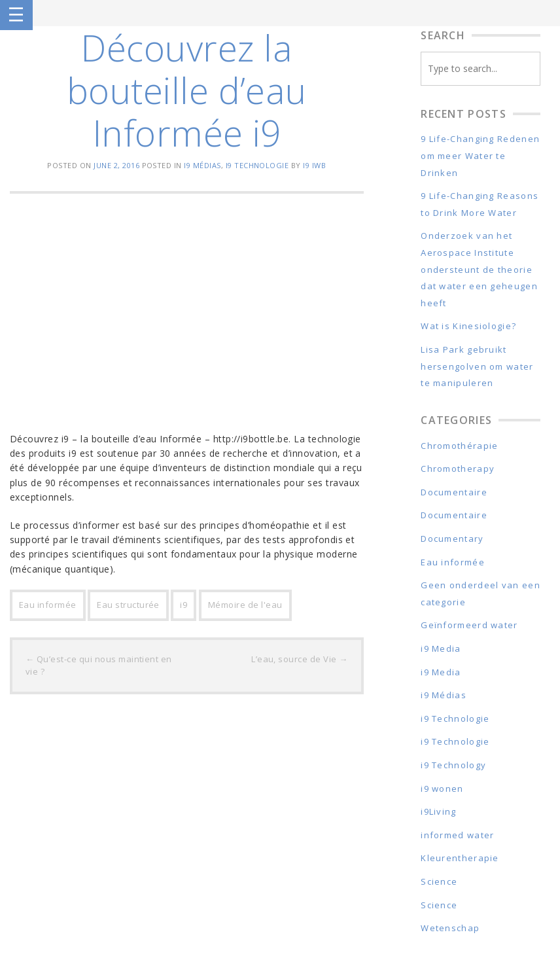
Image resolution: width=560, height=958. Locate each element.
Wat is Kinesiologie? (468, 326)
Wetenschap (450, 928)
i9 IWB (314, 165)
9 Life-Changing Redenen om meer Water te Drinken (480, 155)
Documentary (452, 539)
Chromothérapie (459, 446)
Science (439, 881)
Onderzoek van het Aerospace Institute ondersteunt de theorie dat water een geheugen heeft (479, 269)
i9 (184, 605)
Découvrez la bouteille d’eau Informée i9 (187, 90)
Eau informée (48, 605)
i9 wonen (442, 789)
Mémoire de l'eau (245, 605)
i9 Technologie (257, 165)
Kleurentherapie (460, 858)
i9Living (438, 811)
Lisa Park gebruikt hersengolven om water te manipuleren (477, 366)
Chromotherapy (458, 469)
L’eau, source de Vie (300, 659)
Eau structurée (128, 605)
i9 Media (441, 648)
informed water (457, 835)
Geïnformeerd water (469, 625)
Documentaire (454, 492)
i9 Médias (202, 165)
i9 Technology (453, 765)
